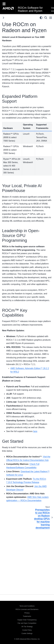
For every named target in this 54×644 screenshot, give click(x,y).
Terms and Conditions (27, 606)
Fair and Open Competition (27, 623)
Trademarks (27, 616)
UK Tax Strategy (27, 627)
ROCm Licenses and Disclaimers (27, 609)
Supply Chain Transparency (27, 620)
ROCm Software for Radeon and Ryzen (30, 9)
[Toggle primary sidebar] (3, 18)
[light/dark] (41, 18)
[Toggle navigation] (4, 4)
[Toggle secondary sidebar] (51, 18)
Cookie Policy (27, 630)
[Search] (46, 18)
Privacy (27, 613)
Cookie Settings (27, 633)
